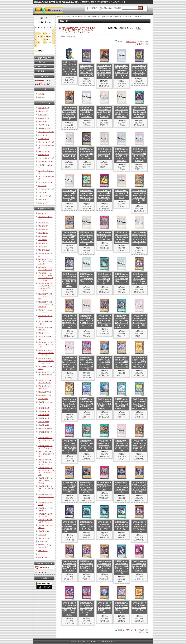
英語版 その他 (43, 399)
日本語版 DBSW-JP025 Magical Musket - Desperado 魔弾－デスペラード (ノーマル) (139, 566)
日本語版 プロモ (44, 531)
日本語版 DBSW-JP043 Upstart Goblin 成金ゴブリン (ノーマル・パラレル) (87, 446)
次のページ (143, 44)
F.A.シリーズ (43, 135)
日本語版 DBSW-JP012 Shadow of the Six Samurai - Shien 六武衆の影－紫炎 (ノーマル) (69, 527)
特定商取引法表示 (44, 58)
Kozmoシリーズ (44, 118)
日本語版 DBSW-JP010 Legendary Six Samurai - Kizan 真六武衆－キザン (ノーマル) (139, 487)
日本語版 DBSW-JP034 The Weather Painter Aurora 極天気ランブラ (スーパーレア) (87, 195)
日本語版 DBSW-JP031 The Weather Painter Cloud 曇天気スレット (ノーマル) (122, 608)
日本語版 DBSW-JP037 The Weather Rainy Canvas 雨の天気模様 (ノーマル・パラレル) (104, 404)
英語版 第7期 (43, 243)
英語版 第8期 (43, 240)
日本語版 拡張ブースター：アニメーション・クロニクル (45, 462)
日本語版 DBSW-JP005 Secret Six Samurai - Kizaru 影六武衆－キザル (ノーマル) (87, 487)
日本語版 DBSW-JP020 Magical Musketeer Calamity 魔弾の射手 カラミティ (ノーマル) (87, 566)
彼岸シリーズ (43, 111)
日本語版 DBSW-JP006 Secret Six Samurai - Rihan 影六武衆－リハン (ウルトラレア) (139, 70)
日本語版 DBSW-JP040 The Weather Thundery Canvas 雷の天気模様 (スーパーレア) (104, 195)
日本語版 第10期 (44, 418)
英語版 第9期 (43, 236)
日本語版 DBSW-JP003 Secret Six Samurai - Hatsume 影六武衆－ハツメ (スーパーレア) (122, 112)
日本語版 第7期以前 (45, 429)
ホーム (59, 16)
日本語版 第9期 (44, 422)
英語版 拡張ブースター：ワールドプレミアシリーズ (46, 262)
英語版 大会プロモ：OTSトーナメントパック (46, 375)
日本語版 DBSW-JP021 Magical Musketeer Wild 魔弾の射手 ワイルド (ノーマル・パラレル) (104, 321)
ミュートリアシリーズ (46, 158)
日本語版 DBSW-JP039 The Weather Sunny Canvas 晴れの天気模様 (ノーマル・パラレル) (139, 404)
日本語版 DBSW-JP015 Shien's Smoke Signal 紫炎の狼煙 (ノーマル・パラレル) (122, 279)
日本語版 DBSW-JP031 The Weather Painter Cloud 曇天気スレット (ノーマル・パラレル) (122, 362)
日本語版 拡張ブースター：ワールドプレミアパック (46, 481)
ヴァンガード (43, 551)
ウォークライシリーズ (46, 162)
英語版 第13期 (43, 223)
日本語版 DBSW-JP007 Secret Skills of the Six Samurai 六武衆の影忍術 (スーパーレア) (139, 112)
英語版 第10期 (43, 233)
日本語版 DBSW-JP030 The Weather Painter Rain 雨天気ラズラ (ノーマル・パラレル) (104, 362)
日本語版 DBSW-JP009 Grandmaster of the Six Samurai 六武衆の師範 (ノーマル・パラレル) (122, 237)
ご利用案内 (93, 8)
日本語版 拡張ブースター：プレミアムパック (46, 497)
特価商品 (41, 97)
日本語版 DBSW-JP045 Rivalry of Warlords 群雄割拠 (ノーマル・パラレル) (122, 446)
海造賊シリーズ (44, 155)
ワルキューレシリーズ (46, 142)
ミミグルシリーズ (45, 196)
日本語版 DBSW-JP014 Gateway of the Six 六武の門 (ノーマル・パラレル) (104, 279)
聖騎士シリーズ (44, 108)
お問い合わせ (107, 8)
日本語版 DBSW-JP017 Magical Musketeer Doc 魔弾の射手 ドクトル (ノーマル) (139, 527)
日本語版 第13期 (44, 408)
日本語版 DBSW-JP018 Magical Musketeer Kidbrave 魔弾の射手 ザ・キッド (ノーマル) (69, 566)
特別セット (42, 213)
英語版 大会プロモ (45, 392)
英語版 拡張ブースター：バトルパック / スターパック (46, 304)
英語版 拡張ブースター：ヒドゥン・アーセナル (46, 296)
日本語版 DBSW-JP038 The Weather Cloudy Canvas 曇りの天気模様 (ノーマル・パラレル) (122, 404)
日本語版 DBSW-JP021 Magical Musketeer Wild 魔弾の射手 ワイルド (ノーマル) (104, 566)
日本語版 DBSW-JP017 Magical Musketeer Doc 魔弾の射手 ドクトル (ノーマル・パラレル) (139, 279)
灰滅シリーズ (43, 193)
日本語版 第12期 (44, 411)
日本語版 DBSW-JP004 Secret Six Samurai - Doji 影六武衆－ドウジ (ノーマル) (69, 487)
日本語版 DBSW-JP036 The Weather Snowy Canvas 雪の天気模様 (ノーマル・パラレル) (87, 404)
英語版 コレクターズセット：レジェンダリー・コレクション (46, 361)
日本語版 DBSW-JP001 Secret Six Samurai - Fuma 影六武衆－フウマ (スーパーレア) (104, 112)
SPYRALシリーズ (44, 128)
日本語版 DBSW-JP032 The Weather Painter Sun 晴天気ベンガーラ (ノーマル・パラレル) (139, 362)
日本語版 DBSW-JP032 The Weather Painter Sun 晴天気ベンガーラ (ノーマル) (139, 608)
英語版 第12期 (43, 226)
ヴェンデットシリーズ (46, 132)
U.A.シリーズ (43, 115)
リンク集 (41, 71)
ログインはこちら (44, 84)
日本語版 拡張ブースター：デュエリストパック (46, 454)
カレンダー (42, 67)
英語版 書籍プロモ (45, 395)
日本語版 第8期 (44, 425)
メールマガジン (43, 578)
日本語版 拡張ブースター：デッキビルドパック (46, 440)
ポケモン (41, 554)
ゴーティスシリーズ (45, 182)
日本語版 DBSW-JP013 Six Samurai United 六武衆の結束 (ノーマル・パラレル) (87, 279)
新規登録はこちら (44, 81)
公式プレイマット (45, 538)
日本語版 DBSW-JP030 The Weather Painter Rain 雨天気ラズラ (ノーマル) (104, 608)
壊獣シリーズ (43, 122)
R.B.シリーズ (43, 203)
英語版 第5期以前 (44, 250)
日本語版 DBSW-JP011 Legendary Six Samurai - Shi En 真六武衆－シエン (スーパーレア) (69, 154)
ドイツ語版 (42, 535)
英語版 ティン (43, 333)
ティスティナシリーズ (46, 189)
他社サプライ (43, 557)
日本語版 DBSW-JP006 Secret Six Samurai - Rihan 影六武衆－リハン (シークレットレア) (87, 70)
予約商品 (41, 94)
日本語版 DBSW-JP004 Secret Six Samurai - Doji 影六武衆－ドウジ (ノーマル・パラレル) (69, 237)
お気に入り (42, 62)
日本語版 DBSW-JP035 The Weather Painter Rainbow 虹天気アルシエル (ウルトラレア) (87, 112)
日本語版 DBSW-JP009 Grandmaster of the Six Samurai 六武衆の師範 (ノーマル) (122, 487)
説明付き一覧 (131, 42)
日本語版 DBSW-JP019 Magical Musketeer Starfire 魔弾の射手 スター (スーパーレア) (104, 154)
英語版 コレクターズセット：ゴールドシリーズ (46, 345)
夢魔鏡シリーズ (44, 151)
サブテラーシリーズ (45, 125)
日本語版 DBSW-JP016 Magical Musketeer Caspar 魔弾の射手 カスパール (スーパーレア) (87, 154)
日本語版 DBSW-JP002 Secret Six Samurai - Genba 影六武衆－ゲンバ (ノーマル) (139, 446)
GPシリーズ (42, 186)
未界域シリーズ (44, 139)
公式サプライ (43, 541)
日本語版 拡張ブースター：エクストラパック (46, 489)
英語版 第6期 (43, 247)
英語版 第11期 (43, 229)
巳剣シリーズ (43, 199)
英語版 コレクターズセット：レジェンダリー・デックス (46, 353)
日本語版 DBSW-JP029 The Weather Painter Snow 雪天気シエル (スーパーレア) (69, 195)
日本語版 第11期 (44, 415)
